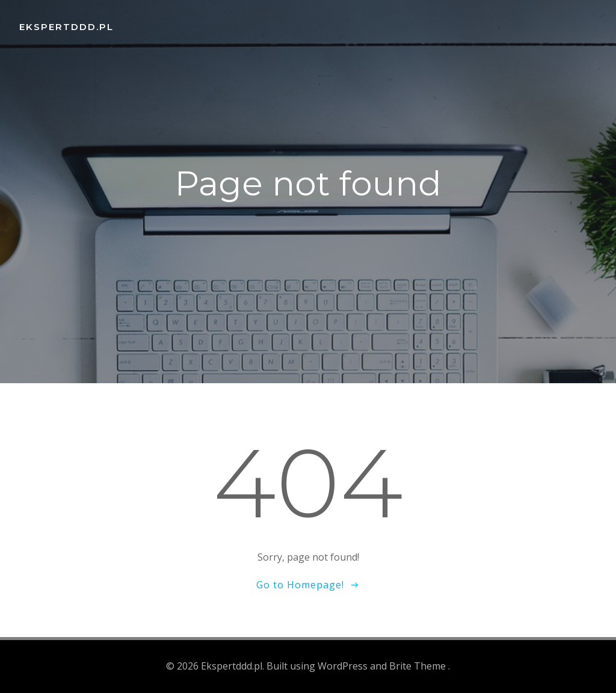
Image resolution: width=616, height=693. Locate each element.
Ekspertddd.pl (66, 27)
